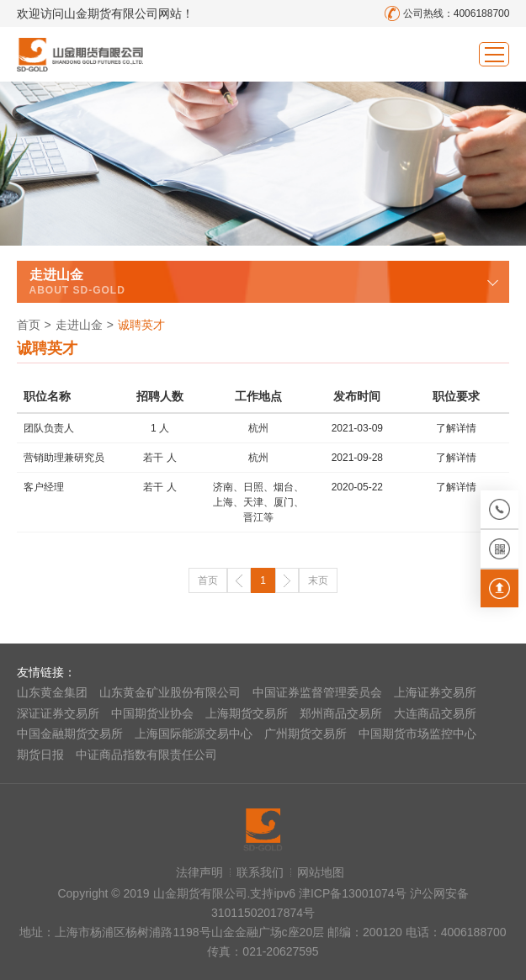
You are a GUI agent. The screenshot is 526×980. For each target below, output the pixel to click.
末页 (318, 580)
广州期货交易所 (306, 734)
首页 (29, 325)
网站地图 (321, 872)
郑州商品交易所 (341, 713)
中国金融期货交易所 (70, 734)
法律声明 (199, 872)
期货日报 (40, 755)
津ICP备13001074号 (354, 893)
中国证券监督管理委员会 (317, 692)
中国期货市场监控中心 (417, 734)
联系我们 (260, 872)
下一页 (287, 580)
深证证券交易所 (58, 713)
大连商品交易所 (435, 713)
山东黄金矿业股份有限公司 (170, 692)
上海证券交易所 (435, 692)
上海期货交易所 (247, 713)
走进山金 (79, 325)
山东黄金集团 (52, 692)
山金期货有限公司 (80, 54)
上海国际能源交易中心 (194, 734)
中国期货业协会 (152, 713)
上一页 (239, 580)
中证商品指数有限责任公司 (146, 755)
